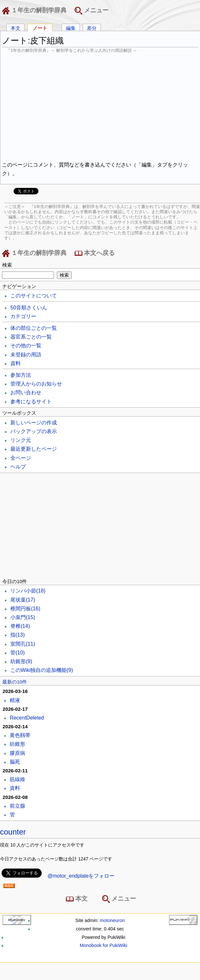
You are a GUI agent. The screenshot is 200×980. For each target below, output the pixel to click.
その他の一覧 (26, 346)
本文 (16, 28)
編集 (71, 28)
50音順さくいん (29, 308)
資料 (16, 363)
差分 (92, 28)
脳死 (15, 762)
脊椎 (20, 626)
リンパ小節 (28, 591)
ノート (40, 28)
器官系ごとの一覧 (31, 337)
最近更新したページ (34, 449)
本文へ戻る (95, 253)
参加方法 (21, 375)
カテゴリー (23, 316)
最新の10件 (15, 682)
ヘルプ (18, 467)
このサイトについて (34, 296)
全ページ (21, 458)
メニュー (92, 11)
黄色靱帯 (20, 735)
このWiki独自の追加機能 (42, 670)
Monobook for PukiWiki (104, 945)
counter (13, 832)
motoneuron (112, 920)
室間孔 (23, 644)
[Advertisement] (100, 106)
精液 (15, 700)
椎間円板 (25, 609)
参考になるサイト (31, 402)
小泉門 (23, 617)
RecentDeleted (27, 718)
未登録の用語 (26, 355)
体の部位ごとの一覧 (34, 328)
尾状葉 (23, 600)
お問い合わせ (26, 392)
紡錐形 (21, 661)
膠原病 (17, 753)
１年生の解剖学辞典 (36, 11)
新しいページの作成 (34, 423)
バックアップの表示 (34, 431)
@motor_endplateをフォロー (81, 876)
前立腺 (17, 806)
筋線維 (17, 779)
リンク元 (21, 440)
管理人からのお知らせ (36, 384)
